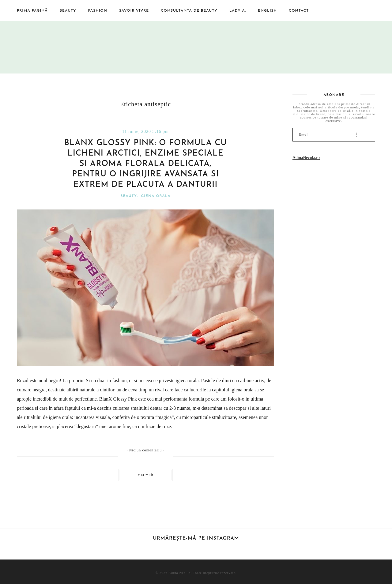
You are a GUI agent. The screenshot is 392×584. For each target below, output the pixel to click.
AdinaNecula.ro (306, 158)
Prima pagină (32, 11)
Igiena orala (155, 196)
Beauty (68, 11)
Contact (299, 11)
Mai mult (145, 475)
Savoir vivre (134, 11)
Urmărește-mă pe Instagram (196, 538)
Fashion (98, 11)
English (267, 11)
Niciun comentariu (146, 450)
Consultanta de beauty (189, 11)
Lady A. (238, 11)
